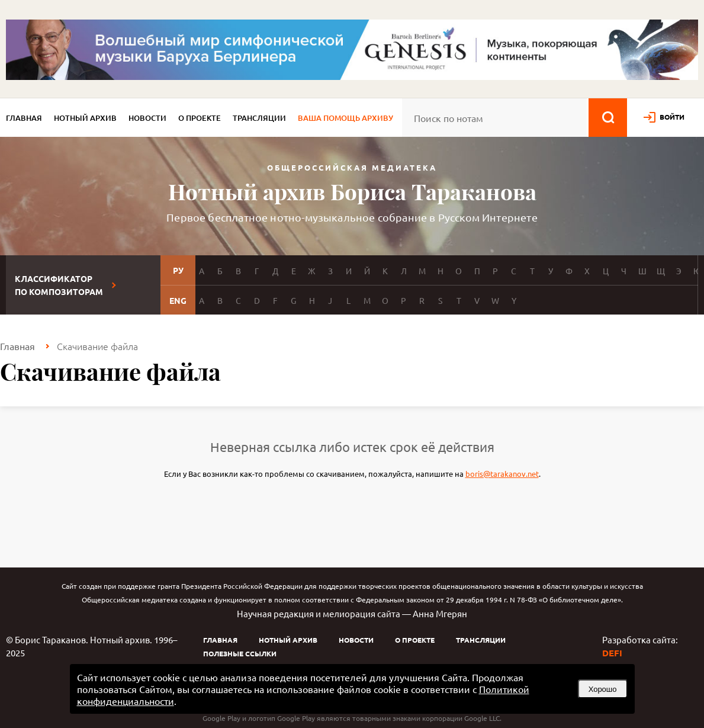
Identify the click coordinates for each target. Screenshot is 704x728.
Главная (24, 118)
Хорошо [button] (603, 689)
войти (672, 117)
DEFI (612, 653)
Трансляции (259, 118)
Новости (147, 118)
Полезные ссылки (240, 653)
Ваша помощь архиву (345, 118)
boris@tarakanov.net (502, 474)
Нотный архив (85, 118)
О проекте (200, 118)
